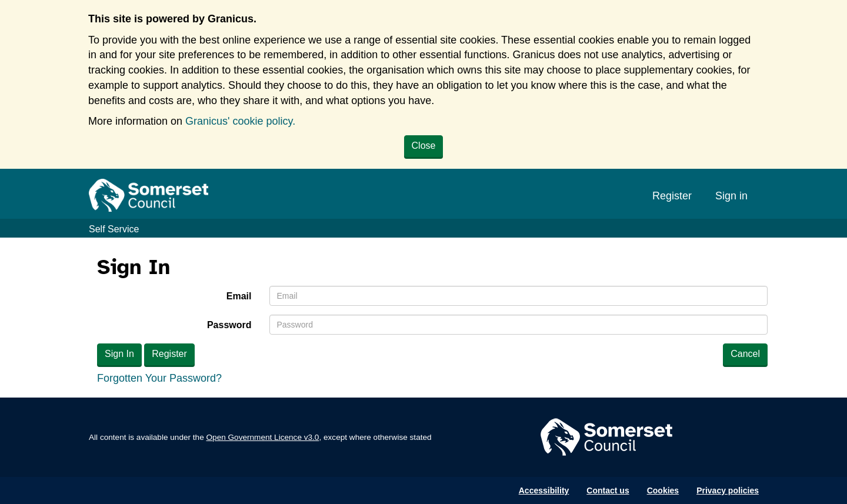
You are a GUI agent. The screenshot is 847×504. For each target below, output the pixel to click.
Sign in (731, 196)
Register (672, 196)
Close (424, 146)
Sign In (119, 354)
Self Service (114, 229)
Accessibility (544, 490)
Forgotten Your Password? (159, 378)
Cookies (663, 490)
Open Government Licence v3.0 (263, 437)
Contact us (608, 490)
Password (229, 325)
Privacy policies (728, 490)
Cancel (745, 354)
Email (239, 296)
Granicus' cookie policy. (240, 121)
